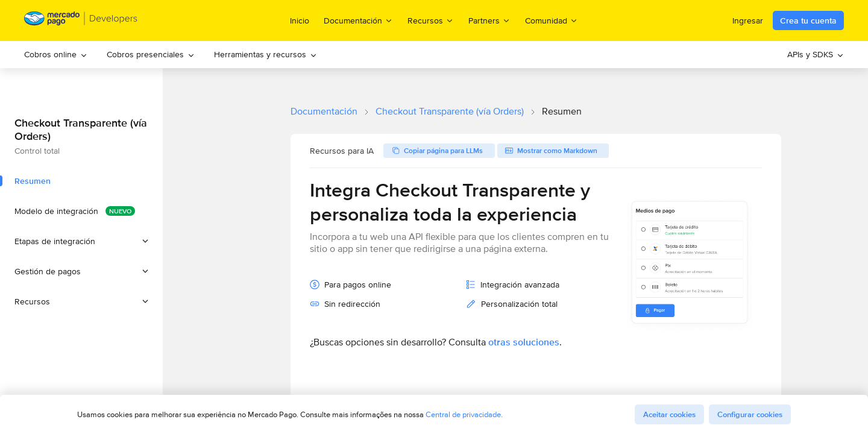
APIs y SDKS (816, 54)
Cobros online (56, 54)
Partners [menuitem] (489, 20)
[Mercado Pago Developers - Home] (81, 21)
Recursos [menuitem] (431, 20)
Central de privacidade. (464, 414)
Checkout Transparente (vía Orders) (450, 111)
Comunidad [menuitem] (552, 20)
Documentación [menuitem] (358, 20)
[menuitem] (56, 55)
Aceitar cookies (669, 414)
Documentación (324, 111)
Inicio (300, 20)
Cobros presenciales (151, 54)
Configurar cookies (750, 414)
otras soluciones (524, 342)
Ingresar (748, 20)
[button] (81, 241)
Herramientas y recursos (266, 54)
